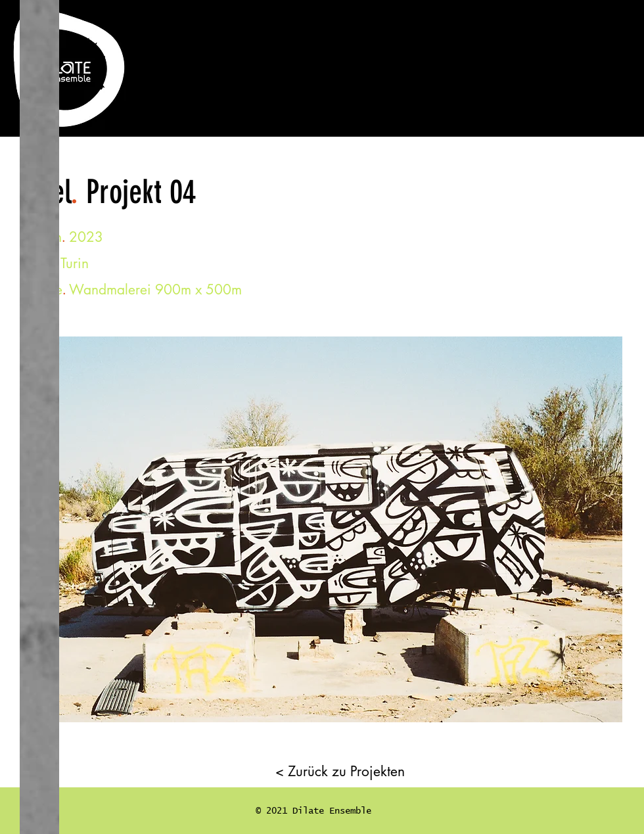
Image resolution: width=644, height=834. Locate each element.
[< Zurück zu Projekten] (340, 771)
